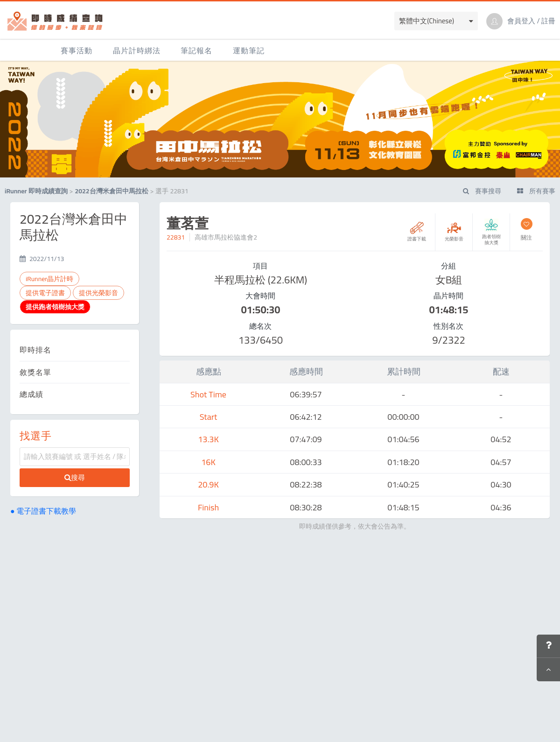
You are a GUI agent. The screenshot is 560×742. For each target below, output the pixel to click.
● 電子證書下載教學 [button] (43, 511)
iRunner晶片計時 (49, 279)
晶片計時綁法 (137, 50)
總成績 (31, 394)
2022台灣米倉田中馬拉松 (111, 191)
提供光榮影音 (98, 293)
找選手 (36, 436)
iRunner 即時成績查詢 (36, 191)
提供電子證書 (45, 293)
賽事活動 (77, 50)
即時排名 (35, 350)
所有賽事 (536, 191)
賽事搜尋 (482, 191)
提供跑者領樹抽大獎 (55, 307)
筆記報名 (196, 50)
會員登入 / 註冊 (531, 21)
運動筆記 (249, 50)
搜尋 (75, 477)
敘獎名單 (35, 372)
